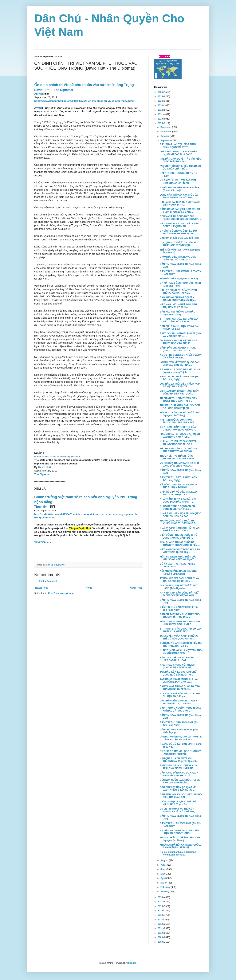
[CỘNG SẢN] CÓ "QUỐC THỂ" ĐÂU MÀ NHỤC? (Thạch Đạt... (179, 803)
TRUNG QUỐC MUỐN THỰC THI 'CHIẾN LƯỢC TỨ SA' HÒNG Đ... (179, 522)
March (164, 883)
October (165, 136)
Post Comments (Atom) (61, 593)
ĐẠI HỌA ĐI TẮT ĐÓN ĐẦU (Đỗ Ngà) (179, 238)
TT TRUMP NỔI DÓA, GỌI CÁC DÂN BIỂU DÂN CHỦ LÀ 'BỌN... (179, 320)
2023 (161, 105)
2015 (161, 911)
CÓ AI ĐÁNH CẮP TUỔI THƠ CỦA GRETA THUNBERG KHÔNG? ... (179, 428)
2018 (161, 897)
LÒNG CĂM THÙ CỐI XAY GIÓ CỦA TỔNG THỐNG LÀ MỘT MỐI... (179, 196)
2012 (161, 924)
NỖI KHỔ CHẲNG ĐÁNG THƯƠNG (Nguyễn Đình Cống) (178, 572)
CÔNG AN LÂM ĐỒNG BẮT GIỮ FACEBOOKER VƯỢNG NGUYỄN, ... (181, 218)
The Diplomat (63, 90)
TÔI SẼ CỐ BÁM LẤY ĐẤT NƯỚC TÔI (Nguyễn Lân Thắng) (180, 414)
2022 (161, 110)
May (163, 874)
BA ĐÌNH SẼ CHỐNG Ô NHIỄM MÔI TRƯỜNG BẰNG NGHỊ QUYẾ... (179, 232)
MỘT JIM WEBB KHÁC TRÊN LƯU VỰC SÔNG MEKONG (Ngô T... (178, 558)
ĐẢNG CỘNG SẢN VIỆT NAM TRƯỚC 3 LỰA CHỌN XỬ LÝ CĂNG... (180, 210)
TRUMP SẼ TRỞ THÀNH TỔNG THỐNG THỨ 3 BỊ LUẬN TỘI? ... (178, 457)
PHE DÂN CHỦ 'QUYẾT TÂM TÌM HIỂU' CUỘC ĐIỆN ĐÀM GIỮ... (181, 160)
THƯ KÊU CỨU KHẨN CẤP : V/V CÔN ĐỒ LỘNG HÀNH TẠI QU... (180, 407)
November (166, 132)
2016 (161, 906)
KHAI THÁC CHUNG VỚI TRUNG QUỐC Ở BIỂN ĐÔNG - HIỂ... (177, 666)
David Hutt (42, 90)
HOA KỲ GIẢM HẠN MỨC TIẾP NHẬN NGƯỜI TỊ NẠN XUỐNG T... (180, 529)
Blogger (132, 963)
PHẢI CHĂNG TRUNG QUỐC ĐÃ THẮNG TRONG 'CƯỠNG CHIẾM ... (180, 544)
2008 (161, 942)
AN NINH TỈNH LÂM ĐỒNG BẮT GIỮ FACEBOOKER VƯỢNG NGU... (179, 594)
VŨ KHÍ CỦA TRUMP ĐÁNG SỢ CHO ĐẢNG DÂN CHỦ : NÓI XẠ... (179, 464)
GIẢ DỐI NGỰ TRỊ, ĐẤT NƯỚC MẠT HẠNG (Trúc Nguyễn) (179, 587)
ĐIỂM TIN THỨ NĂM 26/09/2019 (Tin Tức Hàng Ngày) (179, 724)
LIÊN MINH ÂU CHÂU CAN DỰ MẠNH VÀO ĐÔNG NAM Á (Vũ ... (180, 436)
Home (89, 588)
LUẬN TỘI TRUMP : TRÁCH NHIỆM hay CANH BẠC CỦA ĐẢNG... (179, 153)
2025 (161, 96)
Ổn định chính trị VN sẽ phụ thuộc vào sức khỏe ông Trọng (84, 85)
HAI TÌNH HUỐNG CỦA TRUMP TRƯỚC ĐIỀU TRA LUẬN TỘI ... (178, 421)
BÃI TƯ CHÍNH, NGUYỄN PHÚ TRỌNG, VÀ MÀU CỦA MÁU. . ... (181, 335)
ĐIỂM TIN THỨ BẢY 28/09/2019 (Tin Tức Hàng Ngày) (179, 479)
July (163, 865)
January (165, 892)
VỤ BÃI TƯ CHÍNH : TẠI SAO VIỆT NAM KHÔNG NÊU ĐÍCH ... (178, 182)
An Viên (39, 94)
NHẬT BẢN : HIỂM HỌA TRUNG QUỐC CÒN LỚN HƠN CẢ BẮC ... (181, 515)
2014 (161, 915)
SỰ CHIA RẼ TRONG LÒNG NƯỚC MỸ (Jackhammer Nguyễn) (180, 753)
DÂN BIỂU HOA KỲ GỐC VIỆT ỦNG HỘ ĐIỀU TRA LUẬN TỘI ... (181, 796)
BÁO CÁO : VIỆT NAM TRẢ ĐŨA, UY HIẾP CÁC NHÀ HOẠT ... (179, 659)
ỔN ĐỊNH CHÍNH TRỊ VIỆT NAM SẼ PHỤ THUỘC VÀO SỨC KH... (178, 342)
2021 (161, 114)
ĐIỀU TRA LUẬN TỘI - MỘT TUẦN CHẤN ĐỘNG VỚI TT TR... (178, 146)
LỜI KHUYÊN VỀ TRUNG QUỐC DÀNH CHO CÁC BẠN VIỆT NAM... (181, 364)
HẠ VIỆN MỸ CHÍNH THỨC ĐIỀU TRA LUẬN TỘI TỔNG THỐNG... (180, 832)
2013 (161, 920)
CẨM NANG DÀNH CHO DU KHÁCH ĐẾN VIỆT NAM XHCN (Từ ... (179, 774)
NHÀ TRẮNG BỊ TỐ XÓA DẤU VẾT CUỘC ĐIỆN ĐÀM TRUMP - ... (178, 500)
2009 (161, 937)
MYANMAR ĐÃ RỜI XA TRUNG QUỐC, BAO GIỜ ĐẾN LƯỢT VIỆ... (180, 846)
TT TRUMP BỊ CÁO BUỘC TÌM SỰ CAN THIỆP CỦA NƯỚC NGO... (181, 630)
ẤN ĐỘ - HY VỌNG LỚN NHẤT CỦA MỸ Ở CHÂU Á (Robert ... (181, 356)
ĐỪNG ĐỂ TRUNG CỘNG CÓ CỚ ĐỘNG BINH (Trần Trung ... (177, 508)
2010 (161, 933)
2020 (161, 119)
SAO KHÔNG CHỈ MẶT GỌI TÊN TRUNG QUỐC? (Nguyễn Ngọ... (178, 299)
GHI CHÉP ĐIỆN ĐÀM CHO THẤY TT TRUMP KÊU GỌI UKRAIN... (179, 702)
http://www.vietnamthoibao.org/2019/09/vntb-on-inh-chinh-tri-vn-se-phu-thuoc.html (84, 101)
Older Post (136, 588)
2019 (161, 123)
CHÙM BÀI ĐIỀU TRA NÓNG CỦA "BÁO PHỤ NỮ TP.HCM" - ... (178, 258)
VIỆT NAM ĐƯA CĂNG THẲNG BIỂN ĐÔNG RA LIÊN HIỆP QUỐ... (179, 392)
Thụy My (40, 507)
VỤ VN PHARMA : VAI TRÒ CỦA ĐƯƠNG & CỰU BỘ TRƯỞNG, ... (179, 810)
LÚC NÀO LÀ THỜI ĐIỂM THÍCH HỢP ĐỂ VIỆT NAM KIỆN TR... (180, 385)
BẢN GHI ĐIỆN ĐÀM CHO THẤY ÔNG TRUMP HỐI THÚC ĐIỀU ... (180, 616)
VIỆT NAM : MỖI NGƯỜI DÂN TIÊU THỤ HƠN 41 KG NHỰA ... (178, 306)
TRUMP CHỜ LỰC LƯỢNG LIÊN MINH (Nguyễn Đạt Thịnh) (180, 839)
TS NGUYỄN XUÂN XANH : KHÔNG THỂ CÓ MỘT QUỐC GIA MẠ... (179, 637)
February (166, 887)
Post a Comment (48, 581)
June (163, 869)
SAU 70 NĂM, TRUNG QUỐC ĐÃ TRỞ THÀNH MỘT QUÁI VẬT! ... (180, 688)
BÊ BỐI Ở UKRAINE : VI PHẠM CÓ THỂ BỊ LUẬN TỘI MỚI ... (178, 486)
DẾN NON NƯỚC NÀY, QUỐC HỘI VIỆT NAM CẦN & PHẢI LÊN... (181, 781)
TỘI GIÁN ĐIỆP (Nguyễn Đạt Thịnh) (179, 279)
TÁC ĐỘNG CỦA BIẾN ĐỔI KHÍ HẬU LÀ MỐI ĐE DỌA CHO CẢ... (179, 680)
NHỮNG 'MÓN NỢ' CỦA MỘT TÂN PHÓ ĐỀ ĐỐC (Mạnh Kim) (181, 652)
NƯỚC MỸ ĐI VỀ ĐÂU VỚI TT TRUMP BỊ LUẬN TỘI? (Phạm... (180, 695)
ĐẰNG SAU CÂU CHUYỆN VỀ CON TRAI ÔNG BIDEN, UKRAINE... (179, 767)
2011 (161, 928)
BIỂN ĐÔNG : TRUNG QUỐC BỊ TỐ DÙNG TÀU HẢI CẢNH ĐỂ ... (179, 536)
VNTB (38, 108)
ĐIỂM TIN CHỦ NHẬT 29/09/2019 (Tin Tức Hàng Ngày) (180, 378)
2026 (161, 92)
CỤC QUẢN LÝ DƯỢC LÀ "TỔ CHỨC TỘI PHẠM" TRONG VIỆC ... (179, 244)
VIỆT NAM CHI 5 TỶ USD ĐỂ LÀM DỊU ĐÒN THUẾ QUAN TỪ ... (180, 225)
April (163, 878)
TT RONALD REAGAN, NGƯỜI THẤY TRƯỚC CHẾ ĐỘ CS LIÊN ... (180, 580)
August (165, 860)
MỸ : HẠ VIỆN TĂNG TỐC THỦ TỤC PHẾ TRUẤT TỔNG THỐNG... (179, 450)
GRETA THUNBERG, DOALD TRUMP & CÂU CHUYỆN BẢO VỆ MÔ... (181, 738)
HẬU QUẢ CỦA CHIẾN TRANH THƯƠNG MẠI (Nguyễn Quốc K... (179, 760)
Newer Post (41, 588)
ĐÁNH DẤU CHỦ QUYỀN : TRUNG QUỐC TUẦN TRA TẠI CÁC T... (178, 349)
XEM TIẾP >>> (43, 542)
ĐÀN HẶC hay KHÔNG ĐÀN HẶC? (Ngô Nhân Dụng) (178, 313)
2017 (161, 902)
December (166, 127)
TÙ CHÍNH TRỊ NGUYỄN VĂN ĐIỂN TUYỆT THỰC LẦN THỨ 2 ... (179, 400)
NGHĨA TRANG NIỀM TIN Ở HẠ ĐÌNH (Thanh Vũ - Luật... (179, 189)
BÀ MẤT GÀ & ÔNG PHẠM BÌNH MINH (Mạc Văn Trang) (180, 284)
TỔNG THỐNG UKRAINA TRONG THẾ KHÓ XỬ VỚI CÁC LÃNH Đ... (180, 623)
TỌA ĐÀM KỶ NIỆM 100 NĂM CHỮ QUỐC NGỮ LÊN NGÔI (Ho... (178, 673)
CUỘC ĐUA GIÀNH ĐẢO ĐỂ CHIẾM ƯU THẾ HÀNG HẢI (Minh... (181, 644)
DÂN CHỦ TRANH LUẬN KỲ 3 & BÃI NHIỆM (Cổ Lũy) (179, 328)
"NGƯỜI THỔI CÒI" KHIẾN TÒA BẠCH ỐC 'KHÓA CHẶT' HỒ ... (180, 167)
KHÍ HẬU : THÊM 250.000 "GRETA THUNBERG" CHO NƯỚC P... (178, 443)
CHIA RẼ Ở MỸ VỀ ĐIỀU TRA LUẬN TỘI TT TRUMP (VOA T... (179, 493)
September (167, 141)
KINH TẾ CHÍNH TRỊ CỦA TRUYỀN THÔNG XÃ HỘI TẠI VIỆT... (178, 292)
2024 (161, 101)
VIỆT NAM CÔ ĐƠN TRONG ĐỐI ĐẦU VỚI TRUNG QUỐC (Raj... (180, 551)
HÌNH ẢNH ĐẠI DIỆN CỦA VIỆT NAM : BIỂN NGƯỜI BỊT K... (180, 203)
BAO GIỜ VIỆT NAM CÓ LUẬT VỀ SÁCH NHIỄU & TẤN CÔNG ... (178, 789)
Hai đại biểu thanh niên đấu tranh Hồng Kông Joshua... (178, 853)
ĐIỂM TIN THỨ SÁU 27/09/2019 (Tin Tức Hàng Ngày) (179, 608)
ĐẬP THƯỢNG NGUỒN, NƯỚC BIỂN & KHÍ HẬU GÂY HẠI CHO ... (180, 709)
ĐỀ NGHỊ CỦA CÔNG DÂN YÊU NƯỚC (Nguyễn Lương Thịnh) (180, 371)
